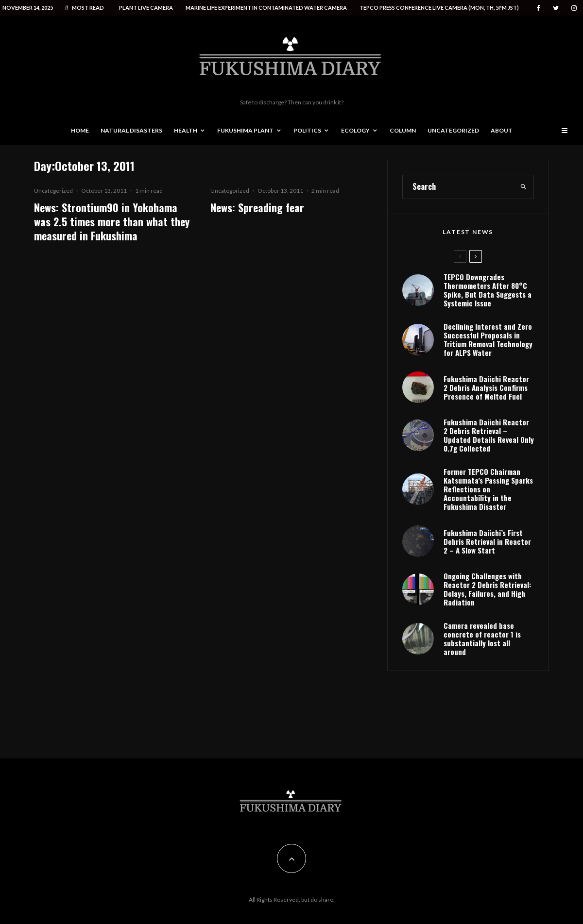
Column (403, 130)
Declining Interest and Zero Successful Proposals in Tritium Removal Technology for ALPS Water (488, 339)
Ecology (355, 130)
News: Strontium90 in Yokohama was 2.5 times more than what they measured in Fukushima (112, 222)
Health (186, 130)
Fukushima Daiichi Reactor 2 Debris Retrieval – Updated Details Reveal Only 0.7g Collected (489, 435)
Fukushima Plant (245, 130)
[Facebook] (538, 8)
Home (80, 130)
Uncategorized (453, 130)
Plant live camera (146, 8)
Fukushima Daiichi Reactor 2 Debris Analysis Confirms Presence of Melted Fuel (486, 387)
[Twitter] (556, 8)
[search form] (458, 187)
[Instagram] (574, 8)
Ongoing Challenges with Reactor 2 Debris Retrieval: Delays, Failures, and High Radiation (487, 589)
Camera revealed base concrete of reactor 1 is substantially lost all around (482, 638)
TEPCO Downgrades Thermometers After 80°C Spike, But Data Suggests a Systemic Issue (488, 290)
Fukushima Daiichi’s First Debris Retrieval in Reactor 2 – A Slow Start (487, 541)
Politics (307, 130)
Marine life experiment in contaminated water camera (266, 8)
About (502, 130)
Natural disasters (131, 130)
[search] (523, 187)
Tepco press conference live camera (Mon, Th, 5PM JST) (439, 8)
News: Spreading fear (257, 208)
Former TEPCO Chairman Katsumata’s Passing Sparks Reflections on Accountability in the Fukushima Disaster (488, 489)
